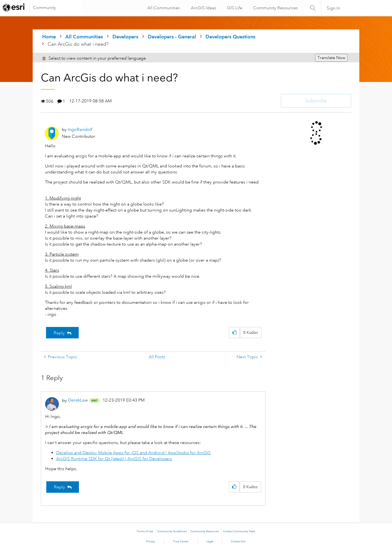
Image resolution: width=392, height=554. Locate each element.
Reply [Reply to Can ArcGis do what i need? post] (59, 333)
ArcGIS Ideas (203, 8)
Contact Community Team (239, 531)
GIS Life (234, 8)
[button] (235, 333)
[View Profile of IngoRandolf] (80, 129)
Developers (125, 37)
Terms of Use (145, 531)
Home (49, 37)
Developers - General (172, 37)
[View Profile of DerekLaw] (78, 400)
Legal (210, 541)
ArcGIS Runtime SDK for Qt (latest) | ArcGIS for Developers (114, 459)
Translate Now (331, 58)
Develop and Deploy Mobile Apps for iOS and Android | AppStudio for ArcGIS (133, 453)
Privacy (151, 541)
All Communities (163, 8)
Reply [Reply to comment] (59, 487)
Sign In (333, 8)
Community (45, 8)
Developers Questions (230, 37)
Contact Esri (238, 541)
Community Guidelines (172, 531)
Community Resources (275, 8)
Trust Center (181, 541)
